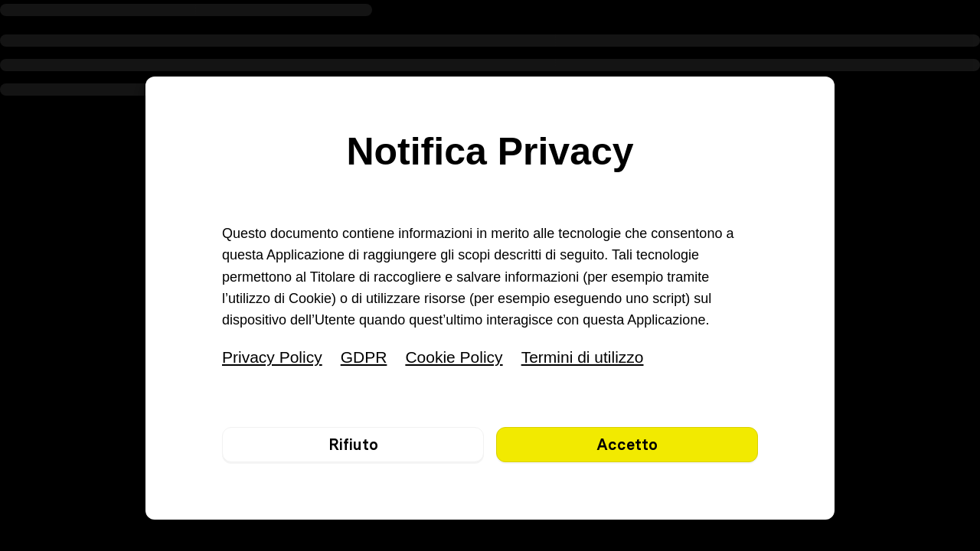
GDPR (364, 357)
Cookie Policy (454, 357)
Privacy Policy (272, 357)
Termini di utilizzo (583, 357)
